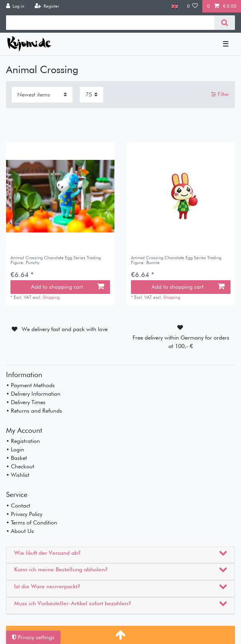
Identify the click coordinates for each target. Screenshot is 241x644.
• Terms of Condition (32, 522)
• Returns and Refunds (34, 411)
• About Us (20, 531)
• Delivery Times (26, 402)
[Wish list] (193, 6)
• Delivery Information (33, 394)
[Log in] (15, 6)
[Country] (175, 6)
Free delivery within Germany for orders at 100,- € (181, 342)
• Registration (23, 441)
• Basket (17, 458)
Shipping (51, 297)
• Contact (18, 506)
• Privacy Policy (24, 514)
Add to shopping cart (68, 287)
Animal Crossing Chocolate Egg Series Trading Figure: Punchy (56, 260)
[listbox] (60, 196)
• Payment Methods (30, 385)
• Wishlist (18, 475)
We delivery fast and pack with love (65, 329)
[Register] (47, 6)
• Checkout (20, 466)
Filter (220, 94)
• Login (15, 449)
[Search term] (110, 23)
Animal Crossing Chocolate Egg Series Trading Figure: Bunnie (176, 260)
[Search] (225, 23)
